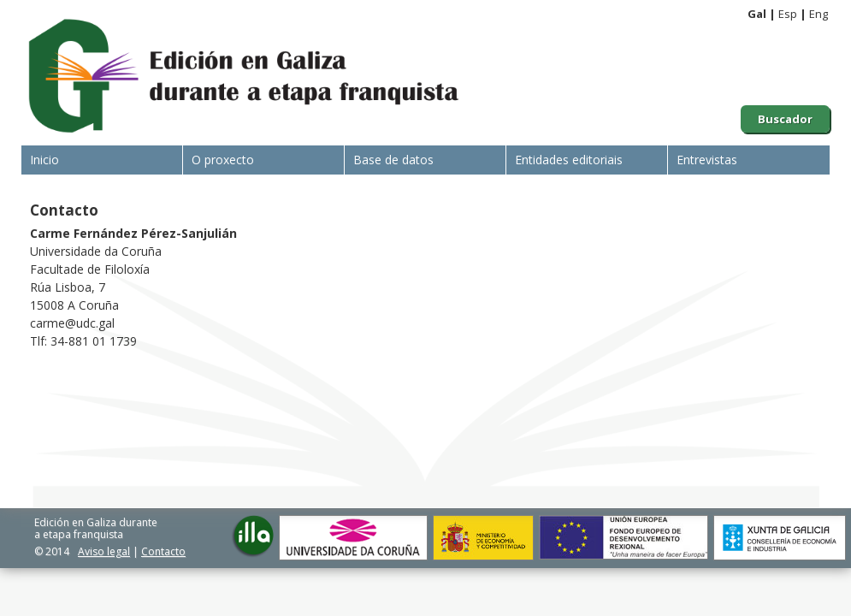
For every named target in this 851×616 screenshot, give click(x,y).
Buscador (785, 119)
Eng (818, 14)
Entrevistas (707, 160)
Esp (788, 14)
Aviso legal (104, 551)
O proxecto (223, 160)
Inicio (44, 160)
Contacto (163, 551)
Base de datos (393, 160)
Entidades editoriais (569, 160)
